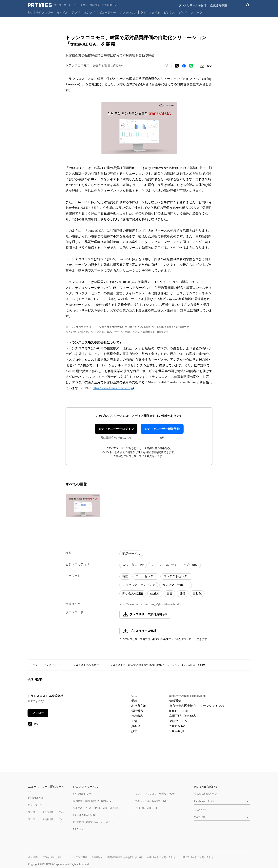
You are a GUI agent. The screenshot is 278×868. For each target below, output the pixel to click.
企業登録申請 (219, 5)
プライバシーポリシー (54, 857)
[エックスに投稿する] (177, 66)
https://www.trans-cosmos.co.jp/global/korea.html (149, 604)
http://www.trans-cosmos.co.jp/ (188, 696)
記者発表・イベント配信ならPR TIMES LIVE (96, 808)
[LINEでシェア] (191, 66)
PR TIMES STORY (82, 794)
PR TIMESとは (36, 798)
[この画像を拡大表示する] (83, 505)
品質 (169, 594)
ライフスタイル (150, 12)
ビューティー (108, 12)
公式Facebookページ (206, 794)
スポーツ (197, 12)
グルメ (183, 12)
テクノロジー (45, 12)
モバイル (62, 12)
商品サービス (131, 554)
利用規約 (97, 857)
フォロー (38, 713)
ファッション (128, 12)
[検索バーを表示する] (248, 5)
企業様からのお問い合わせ (161, 857)
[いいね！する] (166, 66)
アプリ (76, 12)
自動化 (197, 594)
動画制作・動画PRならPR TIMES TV (92, 801)
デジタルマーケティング (139, 585)
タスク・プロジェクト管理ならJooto (155, 794)
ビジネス (169, 12)
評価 (183, 594)
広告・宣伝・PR (133, 565)
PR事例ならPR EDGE (146, 808)
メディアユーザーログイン (116, 429)
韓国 (125, 576)
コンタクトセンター (177, 576)
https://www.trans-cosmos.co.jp (113, 388)
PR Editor (78, 829)
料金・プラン (35, 805)
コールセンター (146, 576)
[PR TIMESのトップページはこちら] (74, 5)
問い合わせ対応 (133, 594)
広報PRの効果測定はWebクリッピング (94, 822)
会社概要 (33, 857)
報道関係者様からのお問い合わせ (124, 857)
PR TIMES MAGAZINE (85, 815)
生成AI (155, 594)
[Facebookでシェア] (184, 66)
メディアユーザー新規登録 (162, 429)
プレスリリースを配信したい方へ (46, 819)
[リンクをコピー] (209, 66)
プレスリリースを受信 (192, 5)
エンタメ (90, 12)
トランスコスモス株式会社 (83, 665)
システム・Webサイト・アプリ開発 (174, 565)
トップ (34, 665)
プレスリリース (53, 665)
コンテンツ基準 (79, 857)
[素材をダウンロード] (202, 66)
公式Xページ (201, 810)
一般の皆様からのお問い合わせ (197, 857)
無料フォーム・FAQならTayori (152, 801)
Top (30, 12)
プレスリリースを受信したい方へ (46, 812)
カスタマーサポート (176, 585)
